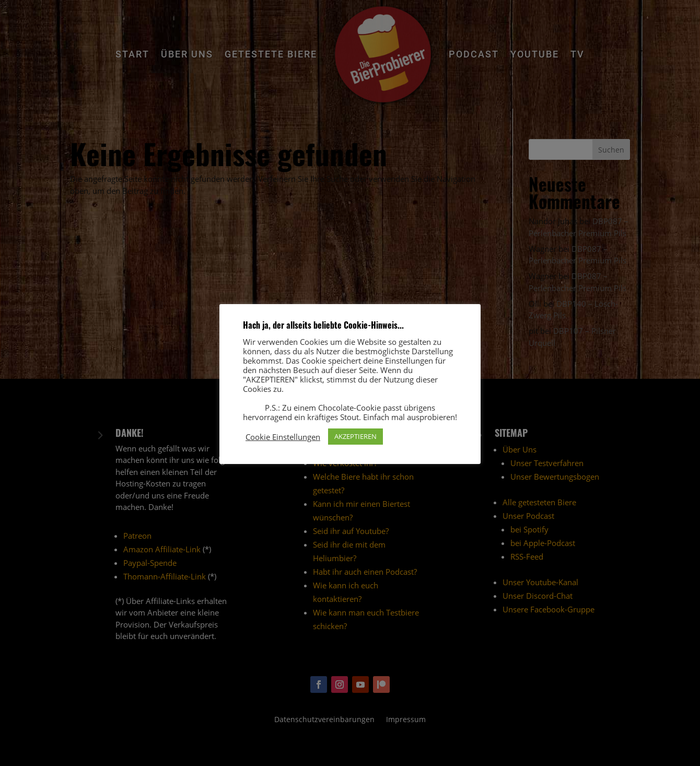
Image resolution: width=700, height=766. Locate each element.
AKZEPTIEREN (355, 436)
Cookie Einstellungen (283, 437)
